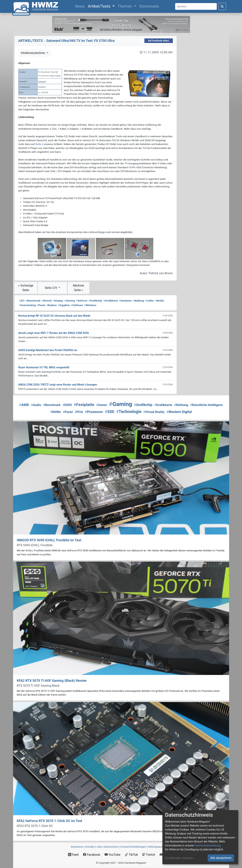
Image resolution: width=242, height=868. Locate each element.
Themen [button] (125, 6)
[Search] (196, 7)
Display (58, 301)
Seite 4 (39, 144)
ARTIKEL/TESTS (31, 41)
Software (77, 305)
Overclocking (27, 305)
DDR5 (67, 405)
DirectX (47, 301)
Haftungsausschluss (160, 847)
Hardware (125, 301)
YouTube (112, 855)
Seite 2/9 (51, 288)
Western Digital (179, 412)
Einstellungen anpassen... (180, 858)
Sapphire (64, 305)
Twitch (149, 855)
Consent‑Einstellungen (133, 847)
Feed (73, 855)
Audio (36, 405)
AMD (24, 405)
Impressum (77, 847)
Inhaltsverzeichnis (33, 53)
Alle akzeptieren (221, 858)
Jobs (99, 847)
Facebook (92, 855)
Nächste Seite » (78, 288)
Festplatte (84, 405)
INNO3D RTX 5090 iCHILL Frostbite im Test (49, 540)
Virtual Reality (154, 412)
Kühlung (139, 301)
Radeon (52, 305)
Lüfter (150, 301)
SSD (110, 412)
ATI (22, 301)
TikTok (131, 855)
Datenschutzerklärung (208, 845)
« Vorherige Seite (26, 288)
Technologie (129, 412)
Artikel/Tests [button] (100, 6)
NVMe (56, 412)
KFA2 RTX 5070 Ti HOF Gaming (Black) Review (52, 681)
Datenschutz (111, 847)
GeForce (82, 301)
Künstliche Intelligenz (206, 405)
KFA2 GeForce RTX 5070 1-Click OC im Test (50, 821)
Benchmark (33, 301)
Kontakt (90, 847)
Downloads (149, 6)
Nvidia (160, 301)
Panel (41, 305)
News (81, 6)
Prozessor (94, 412)
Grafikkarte (111, 301)
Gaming (70, 301)
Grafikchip (95, 301)
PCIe (79, 412)
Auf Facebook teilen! (159, 41)
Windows (90, 305)
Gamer (102, 405)
